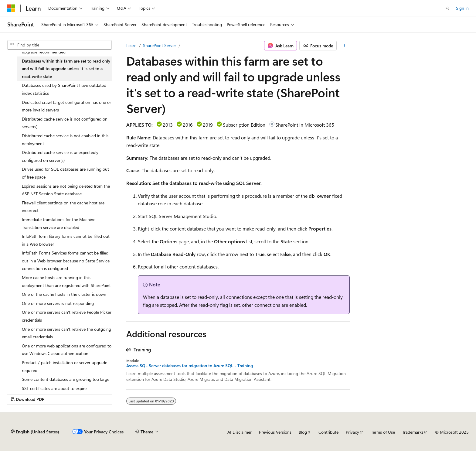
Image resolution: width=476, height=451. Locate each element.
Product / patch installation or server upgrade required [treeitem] (65, 366)
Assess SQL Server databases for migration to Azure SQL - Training (190, 366)
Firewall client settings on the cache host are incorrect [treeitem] (63, 207)
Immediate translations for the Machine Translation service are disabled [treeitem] (59, 223)
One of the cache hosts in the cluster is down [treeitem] (64, 294)
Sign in (462, 8)
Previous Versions (275, 432)
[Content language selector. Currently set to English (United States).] (35, 432)
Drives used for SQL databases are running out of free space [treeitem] (65, 173)
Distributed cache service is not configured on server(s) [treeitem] (65, 123)
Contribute (328, 432)
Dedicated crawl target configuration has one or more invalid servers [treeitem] (66, 106)
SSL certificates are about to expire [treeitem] (54, 388)
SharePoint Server (160, 45)
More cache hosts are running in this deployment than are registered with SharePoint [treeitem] (66, 281)
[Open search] (447, 8)
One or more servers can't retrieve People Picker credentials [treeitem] (67, 316)
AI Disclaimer (240, 432)
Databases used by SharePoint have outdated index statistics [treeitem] (64, 89)
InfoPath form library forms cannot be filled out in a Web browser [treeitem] (66, 240)
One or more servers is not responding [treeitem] (58, 303)
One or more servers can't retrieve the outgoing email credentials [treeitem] (66, 333)
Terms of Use (383, 432)
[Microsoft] (11, 8)
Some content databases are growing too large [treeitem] (66, 379)
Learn (131, 45)
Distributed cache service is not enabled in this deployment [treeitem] (65, 140)
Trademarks (413, 432)
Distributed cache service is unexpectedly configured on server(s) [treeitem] (60, 156)
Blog (303, 432)
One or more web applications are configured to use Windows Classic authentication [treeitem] (67, 350)
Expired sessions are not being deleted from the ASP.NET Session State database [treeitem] (66, 190)
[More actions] (344, 46)
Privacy (352, 432)
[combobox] (59, 45)
